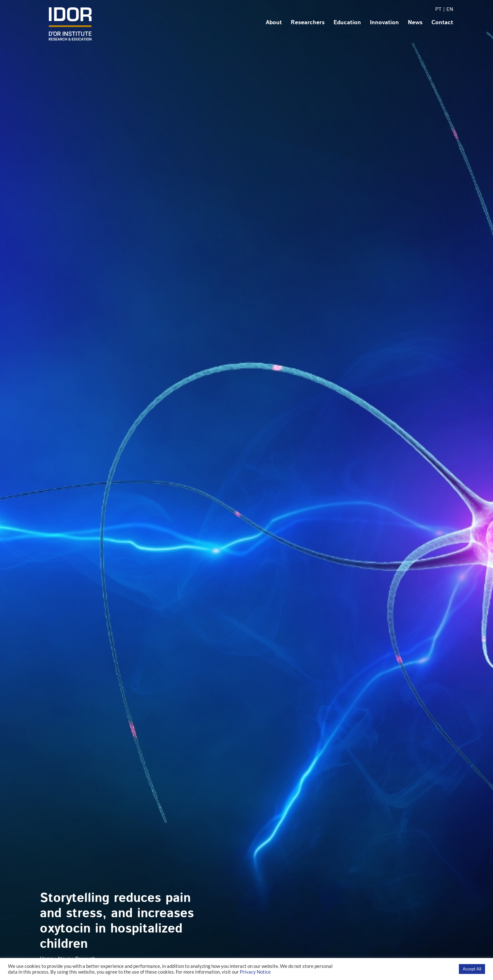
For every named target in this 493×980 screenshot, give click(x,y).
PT (438, 9)
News (415, 23)
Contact (442, 23)
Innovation (384, 23)
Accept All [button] (472, 969)
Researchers (308, 23)
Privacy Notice (255, 972)
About (274, 23)
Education (347, 23)
